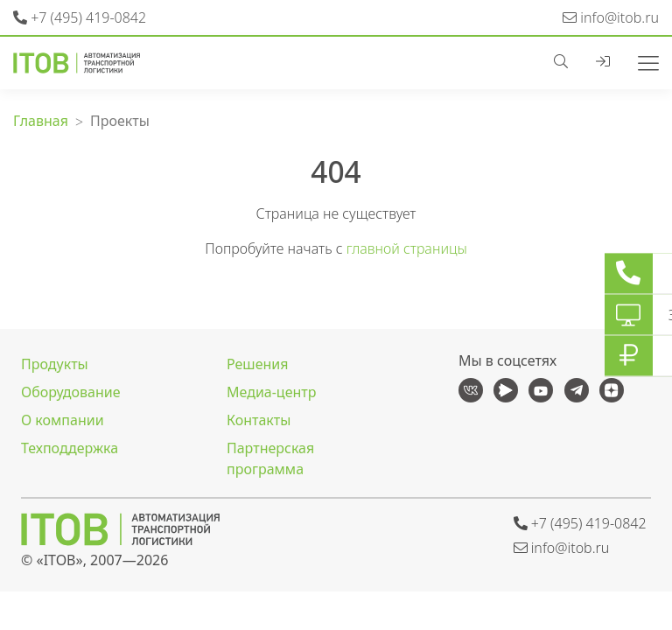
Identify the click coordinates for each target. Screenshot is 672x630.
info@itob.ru (611, 17)
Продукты (55, 364)
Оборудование (71, 392)
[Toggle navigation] (641, 61)
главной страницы (407, 248)
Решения (257, 364)
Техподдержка (70, 448)
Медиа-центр (271, 392)
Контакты (259, 420)
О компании (63, 420)
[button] (568, 61)
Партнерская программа (270, 458)
